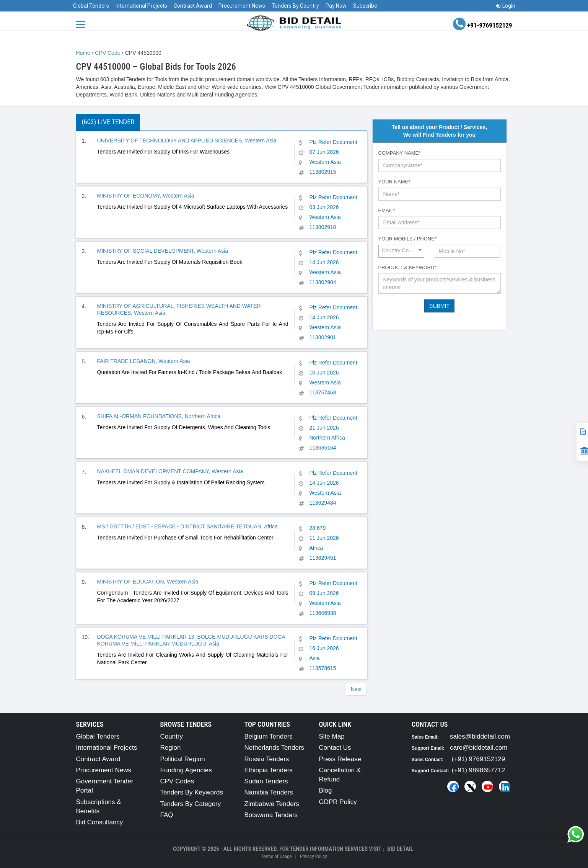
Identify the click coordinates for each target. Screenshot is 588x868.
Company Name (400, 153)
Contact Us (335, 748)
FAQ (167, 815)
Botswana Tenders (271, 815)
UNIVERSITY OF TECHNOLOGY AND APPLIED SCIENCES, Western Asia (187, 141)
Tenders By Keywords (192, 792)
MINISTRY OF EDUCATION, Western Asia (148, 582)
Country (172, 736)
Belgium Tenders (269, 736)
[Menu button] (83, 24)
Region (171, 748)
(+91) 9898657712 (478, 770)
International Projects (141, 6)
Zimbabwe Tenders (272, 804)
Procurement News (242, 6)
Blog (326, 790)
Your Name (394, 182)
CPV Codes (177, 781)
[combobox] (401, 251)
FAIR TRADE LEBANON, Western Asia (144, 361)
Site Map (332, 736)
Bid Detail (400, 849)
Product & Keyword (407, 267)
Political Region (183, 759)
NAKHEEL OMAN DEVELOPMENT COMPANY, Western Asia (170, 471)
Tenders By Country (295, 6)
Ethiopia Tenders (269, 770)
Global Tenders (91, 6)
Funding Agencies (186, 770)
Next (356, 689)
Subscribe (365, 6)
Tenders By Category (191, 804)
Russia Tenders (267, 759)
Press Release (340, 759)
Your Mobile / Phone (407, 239)
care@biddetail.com (479, 748)
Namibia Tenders (269, 792)
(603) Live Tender (108, 122)
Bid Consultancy (100, 822)
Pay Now (336, 6)
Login (506, 6)
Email (387, 210)
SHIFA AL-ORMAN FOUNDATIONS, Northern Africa (159, 416)
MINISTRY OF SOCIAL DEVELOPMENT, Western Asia (163, 251)
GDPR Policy (338, 802)
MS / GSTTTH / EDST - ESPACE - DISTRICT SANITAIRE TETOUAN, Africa (187, 526)
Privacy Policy (313, 856)
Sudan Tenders (266, 781)
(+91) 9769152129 (478, 759)
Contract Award (193, 6)
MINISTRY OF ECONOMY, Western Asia (146, 196)
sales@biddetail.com (480, 736)
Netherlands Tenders (274, 748)
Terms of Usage (276, 856)
